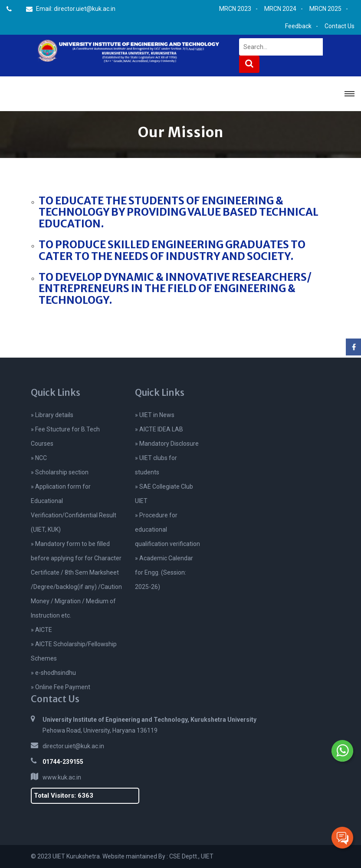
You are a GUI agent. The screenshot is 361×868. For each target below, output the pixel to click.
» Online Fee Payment (61, 687)
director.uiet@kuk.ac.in (73, 746)
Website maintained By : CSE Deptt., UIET (158, 856)
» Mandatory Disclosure (167, 444)
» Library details (52, 415)
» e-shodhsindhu (53, 673)
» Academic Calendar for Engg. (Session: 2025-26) (164, 572)
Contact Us (340, 26)
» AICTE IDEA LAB (159, 429)
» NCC (39, 458)
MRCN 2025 (325, 9)
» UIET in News (155, 415)
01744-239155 (63, 762)
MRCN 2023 (235, 9)
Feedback (298, 26)
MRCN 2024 (280, 9)
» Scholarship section (60, 472)
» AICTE (41, 630)
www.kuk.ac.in (62, 777)
